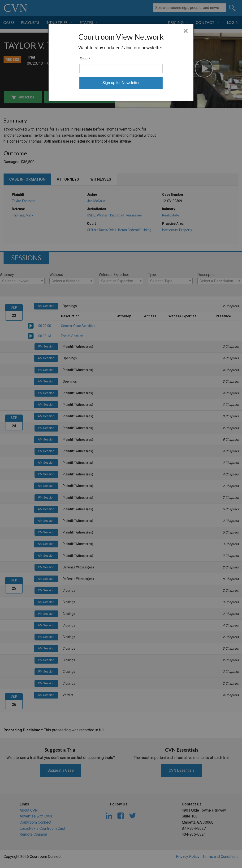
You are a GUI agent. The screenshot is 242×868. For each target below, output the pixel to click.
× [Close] (186, 31)
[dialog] (121, 62)
